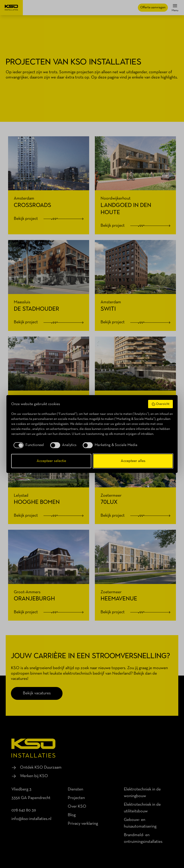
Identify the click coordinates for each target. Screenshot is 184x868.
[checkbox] (28, 445)
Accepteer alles (133, 461)
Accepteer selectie (51, 461)
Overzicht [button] (161, 404)
